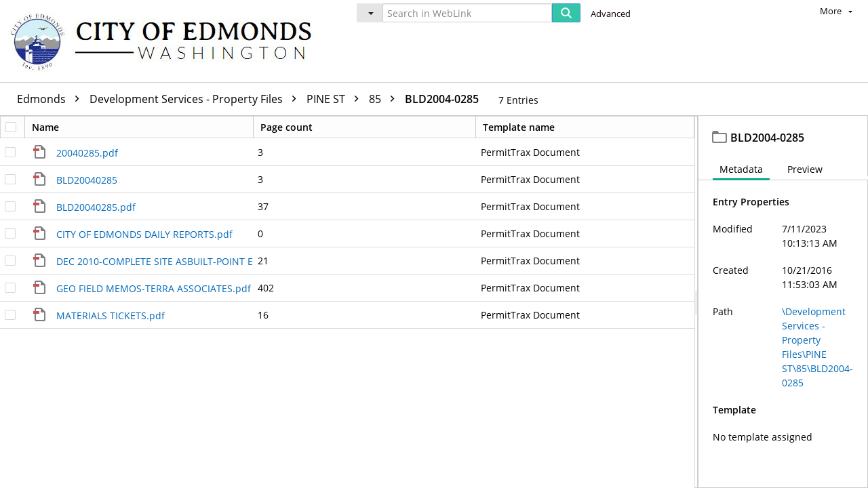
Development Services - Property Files (196, 99)
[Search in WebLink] (467, 13)
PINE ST (336, 99)
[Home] (167, 41)
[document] (783, 302)
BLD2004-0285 (442, 99)
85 (385, 99)
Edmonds (52, 99)
